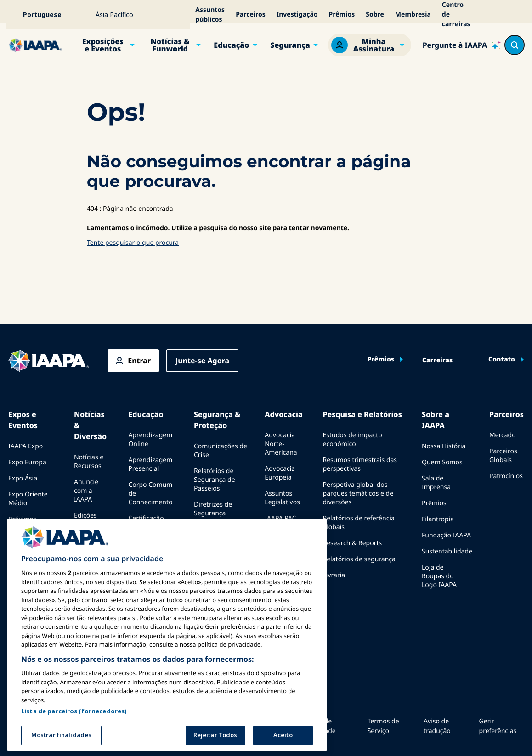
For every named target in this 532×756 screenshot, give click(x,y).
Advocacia (283, 414)
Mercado (503, 435)
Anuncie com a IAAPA (86, 491)
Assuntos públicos (210, 15)
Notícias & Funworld (170, 45)
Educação (231, 45)
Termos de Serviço (383, 726)
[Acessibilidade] (493, 14)
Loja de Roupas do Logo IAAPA (439, 576)
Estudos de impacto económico (353, 440)
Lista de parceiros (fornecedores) (74, 711)
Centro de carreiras (456, 14)
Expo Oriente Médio (28, 499)
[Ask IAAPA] (462, 45)
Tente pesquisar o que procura (133, 243)
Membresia (413, 14)
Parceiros (251, 14)
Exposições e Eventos (103, 45)
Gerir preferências (498, 726)
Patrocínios (506, 476)
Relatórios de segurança (359, 559)
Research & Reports (353, 543)
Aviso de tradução (437, 726)
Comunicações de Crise (221, 451)
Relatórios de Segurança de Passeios (215, 480)
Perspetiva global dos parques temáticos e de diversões (358, 494)
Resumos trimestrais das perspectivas (360, 464)
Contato (502, 360)
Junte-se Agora (202, 361)
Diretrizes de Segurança (213, 509)
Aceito (283, 735)
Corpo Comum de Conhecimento (150, 494)
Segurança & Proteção (217, 420)
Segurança (290, 45)
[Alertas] (506, 14)
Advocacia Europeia (280, 473)
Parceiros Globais (503, 456)
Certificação (146, 518)
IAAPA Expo (25, 446)
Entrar (139, 361)
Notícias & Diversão (90, 425)
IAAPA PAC (280, 518)
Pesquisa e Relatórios (362, 414)
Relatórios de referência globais (359, 523)
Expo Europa (27, 462)
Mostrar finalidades (61, 735)
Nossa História (444, 446)
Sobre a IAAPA (436, 420)
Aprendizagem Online (150, 440)
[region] (167, 635)
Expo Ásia (23, 478)
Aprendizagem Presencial (150, 464)
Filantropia (438, 519)
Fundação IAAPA (446, 535)
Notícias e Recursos (89, 462)
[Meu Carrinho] (519, 14)
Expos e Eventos (23, 420)
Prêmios (342, 14)
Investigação (297, 14)
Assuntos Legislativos (282, 498)
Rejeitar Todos (215, 735)
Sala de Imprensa (436, 483)
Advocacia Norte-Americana (281, 444)
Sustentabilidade (447, 551)
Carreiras (437, 361)
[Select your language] (48, 14)
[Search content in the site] (515, 45)
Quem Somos (442, 462)
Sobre (375, 14)
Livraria (334, 575)
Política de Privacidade (318, 726)
